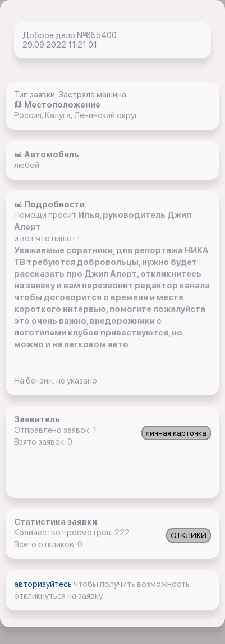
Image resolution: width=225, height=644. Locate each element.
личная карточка (176, 433)
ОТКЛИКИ (189, 535)
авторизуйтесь (44, 584)
